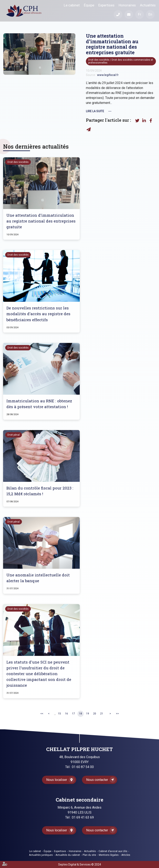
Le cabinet (72, 5)
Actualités (148, 5)
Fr (140, 14)
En (150, 14)
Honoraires (127, 5)
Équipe (89, 5)
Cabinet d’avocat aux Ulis (113, 851)
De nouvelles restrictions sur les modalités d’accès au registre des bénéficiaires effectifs (38, 314)
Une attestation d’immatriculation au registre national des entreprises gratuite (41, 221)
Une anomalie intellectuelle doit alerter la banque (38, 578)
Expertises (106, 5)
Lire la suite (95, 111)
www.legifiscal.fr (108, 75)
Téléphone (118, 14)
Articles (126, 855)
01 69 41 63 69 (83, 817)
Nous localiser (57, 780)
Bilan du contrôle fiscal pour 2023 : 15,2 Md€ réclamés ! (40, 491)
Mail (129, 14)
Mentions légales (109, 855)
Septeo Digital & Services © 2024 (80, 864)
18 (81, 714)
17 (73, 714)
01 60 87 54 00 (83, 767)
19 (88, 714)
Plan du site (89, 855)
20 (95, 714)
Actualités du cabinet (68, 855)
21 (102, 714)
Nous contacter (97, 780)
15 (59, 714)
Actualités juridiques (41, 855)
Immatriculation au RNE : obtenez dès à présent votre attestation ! (39, 404)
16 (66, 714)
